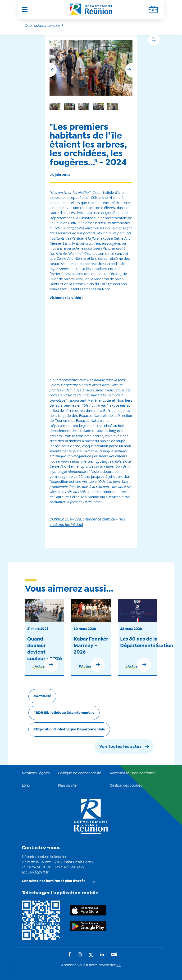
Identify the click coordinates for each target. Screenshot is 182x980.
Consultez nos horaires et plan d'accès (54, 881)
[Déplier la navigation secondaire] (153, 9)
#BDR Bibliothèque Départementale (64, 713)
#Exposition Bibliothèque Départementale (69, 729)
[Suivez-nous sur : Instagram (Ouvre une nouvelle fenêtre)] (80, 955)
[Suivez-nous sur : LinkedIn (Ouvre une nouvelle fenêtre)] (102, 955)
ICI (118, 965)
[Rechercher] (154, 40)
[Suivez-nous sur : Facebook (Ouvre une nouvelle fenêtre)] (70, 955)
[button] (129, 70)
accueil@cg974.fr (35, 873)
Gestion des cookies (126, 786)
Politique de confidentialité (80, 773)
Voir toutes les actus (120, 747)
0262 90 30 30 (40, 867)
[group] (113, 106)
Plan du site (67, 786)
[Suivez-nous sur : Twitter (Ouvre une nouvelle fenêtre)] (91, 955)
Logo (26, 786)
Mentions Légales (36, 773)
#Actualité (41, 667)
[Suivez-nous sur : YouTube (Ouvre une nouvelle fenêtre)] (114, 955)
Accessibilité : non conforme (133, 773)
